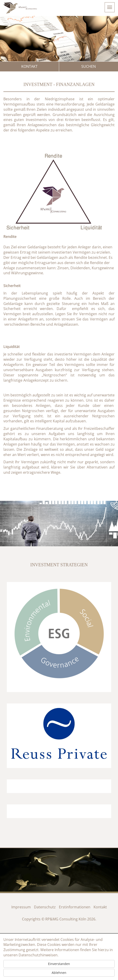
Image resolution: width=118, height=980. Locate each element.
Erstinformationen (75, 907)
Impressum (21, 907)
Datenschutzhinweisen (38, 955)
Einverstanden (59, 964)
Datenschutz (45, 907)
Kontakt (29, 66)
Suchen (89, 66)
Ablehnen (59, 973)
